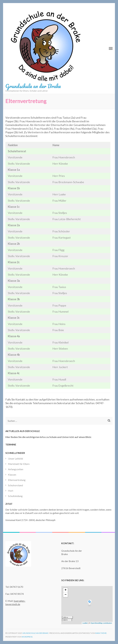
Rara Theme (101, 633)
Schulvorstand (15, 485)
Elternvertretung (17, 480)
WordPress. (27, 637)
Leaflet (85, 623)
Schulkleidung (15, 496)
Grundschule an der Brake (33, 86)
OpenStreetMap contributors (101, 623)
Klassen (12, 475)
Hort (11, 491)
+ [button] (66, 590)
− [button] (66, 595)
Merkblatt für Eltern (19, 464)
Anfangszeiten (16, 469)
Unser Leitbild (15, 459)
